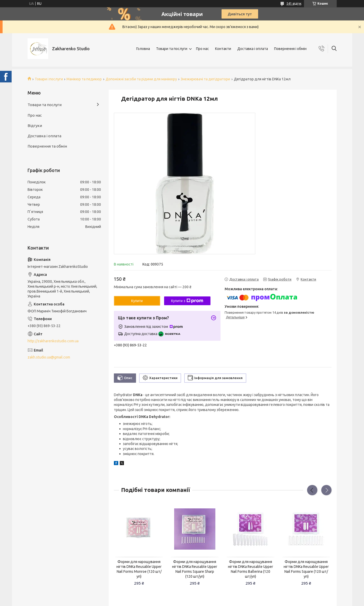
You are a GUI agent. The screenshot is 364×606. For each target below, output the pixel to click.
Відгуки (35, 126)
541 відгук (294, 3)
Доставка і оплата (253, 49)
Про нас (202, 49)
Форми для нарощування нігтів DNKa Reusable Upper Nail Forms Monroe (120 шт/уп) (139, 569)
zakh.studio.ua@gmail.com (49, 357)
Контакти (223, 49)
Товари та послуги (172, 49)
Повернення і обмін (290, 49)
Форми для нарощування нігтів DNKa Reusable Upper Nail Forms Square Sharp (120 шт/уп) (195, 569)
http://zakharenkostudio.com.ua (53, 341)
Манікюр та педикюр (84, 79)
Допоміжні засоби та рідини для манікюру (141, 79)
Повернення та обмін (47, 146)
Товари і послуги (49, 79)
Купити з (187, 301)
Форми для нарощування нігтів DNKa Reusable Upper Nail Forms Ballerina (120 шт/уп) (251, 569)
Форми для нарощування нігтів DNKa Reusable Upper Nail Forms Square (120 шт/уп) (306, 569)
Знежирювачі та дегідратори (205, 79)
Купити (137, 301)
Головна (143, 49)
